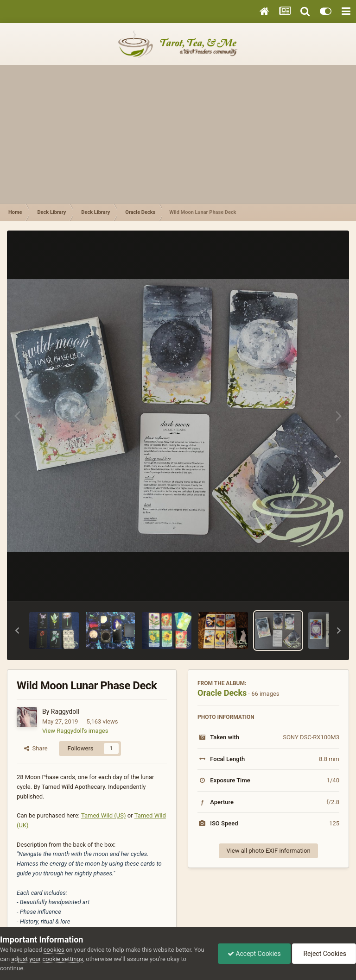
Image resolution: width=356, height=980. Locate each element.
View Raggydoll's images (75, 731)
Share (36, 748)
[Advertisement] (178, 134)
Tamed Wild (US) (104, 815)
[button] (17, 630)
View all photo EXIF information (268, 851)
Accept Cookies (254, 954)
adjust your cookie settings (47, 959)
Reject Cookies (324, 954)
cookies (54, 950)
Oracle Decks (222, 693)
